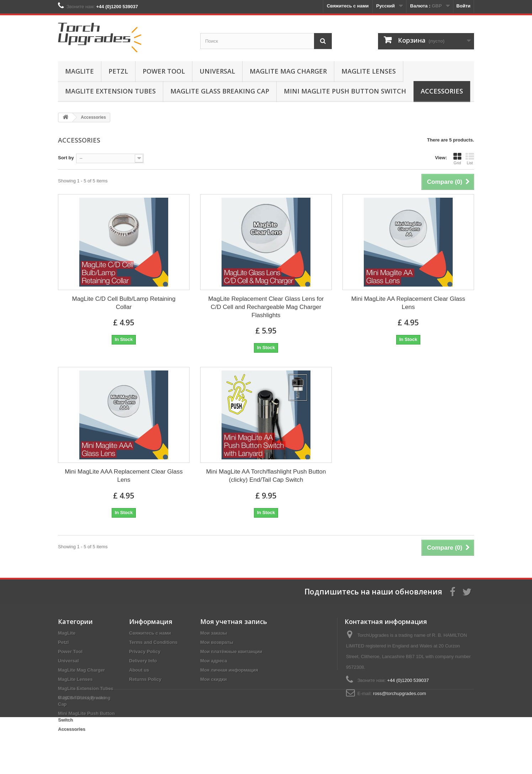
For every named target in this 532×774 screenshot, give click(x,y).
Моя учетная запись (234, 621)
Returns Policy (145, 679)
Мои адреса (214, 661)
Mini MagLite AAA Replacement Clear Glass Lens (124, 476)
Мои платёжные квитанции (231, 652)
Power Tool (164, 71)
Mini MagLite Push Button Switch (345, 91)
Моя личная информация (229, 670)
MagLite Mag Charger (288, 71)
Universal (217, 71)
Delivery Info (143, 661)
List (470, 159)
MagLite (79, 71)
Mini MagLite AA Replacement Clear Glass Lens (408, 303)
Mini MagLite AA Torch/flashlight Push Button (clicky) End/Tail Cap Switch (266, 476)
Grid (457, 159)
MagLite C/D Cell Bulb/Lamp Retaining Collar (124, 303)
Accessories (442, 91)
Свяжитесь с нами (348, 6)
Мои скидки (214, 679)
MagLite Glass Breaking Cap (220, 91)
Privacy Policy (145, 652)
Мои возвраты (217, 642)
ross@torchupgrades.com (400, 693)
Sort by (66, 158)
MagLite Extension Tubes (110, 91)
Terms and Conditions (153, 642)
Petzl (118, 71)
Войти (463, 6)
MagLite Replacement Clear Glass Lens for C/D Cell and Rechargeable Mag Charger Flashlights (266, 307)
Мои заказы (214, 633)
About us (139, 670)
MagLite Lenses (369, 71)
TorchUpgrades (90, 755)
